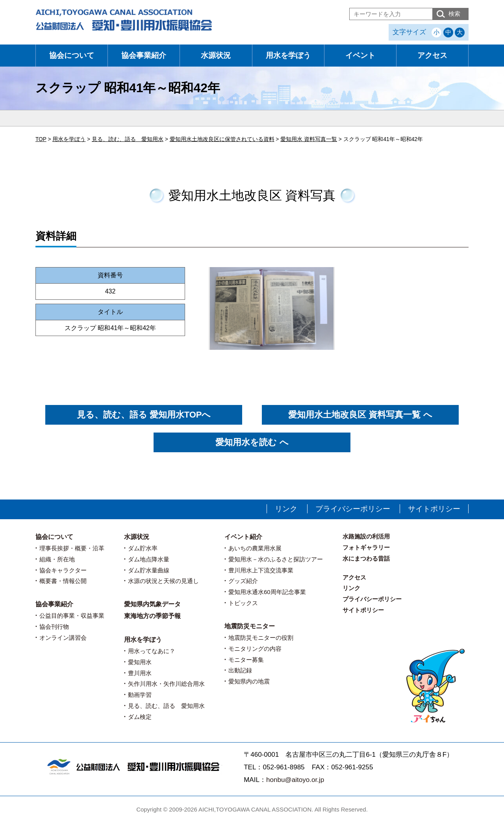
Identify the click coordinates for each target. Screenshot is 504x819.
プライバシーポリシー (353, 509)
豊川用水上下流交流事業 (261, 570)
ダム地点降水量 (149, 559)
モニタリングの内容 (255, 649)
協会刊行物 (54, 627)
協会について (72, 55)
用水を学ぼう (288, 55)
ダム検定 (140, 717)
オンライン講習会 (63, 638)
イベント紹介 (243, 537)
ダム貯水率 (143, 548)
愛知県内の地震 (249, 681)
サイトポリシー (434, 509)
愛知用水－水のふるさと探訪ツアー (276, 559)
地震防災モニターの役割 (261, 638)
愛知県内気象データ (152, 604)
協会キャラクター (63, 570)
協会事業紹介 (144, 55)
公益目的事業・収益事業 (72, 616)
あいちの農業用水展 (255, 548)
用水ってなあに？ (152, 651)
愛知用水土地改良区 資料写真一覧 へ (360, 415)
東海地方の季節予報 (152, 616)
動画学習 (140, 695)
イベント (360, 55)
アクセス (432, 55)
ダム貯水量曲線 (149, 570)
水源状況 (216, 55)
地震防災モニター (250, 626)
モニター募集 (246, 660)
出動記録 (240, 670)
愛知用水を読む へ (252, 442)
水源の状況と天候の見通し (163, 581)
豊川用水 (140, 673)
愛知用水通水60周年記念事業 (267, 592)
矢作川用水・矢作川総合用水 (166, 684)
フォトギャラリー (366, 547)
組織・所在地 (57, 559)
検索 (454, 14)
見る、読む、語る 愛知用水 (166, 706)
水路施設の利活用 (366, 536)
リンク (286, 509)
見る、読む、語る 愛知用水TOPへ (144, 415)
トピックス (243, 603)
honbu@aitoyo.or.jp (295, 780)
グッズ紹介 (243, 581)
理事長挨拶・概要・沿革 (72, 548)
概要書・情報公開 (63, 581)
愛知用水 (140, 662)
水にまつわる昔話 (366, 558)
